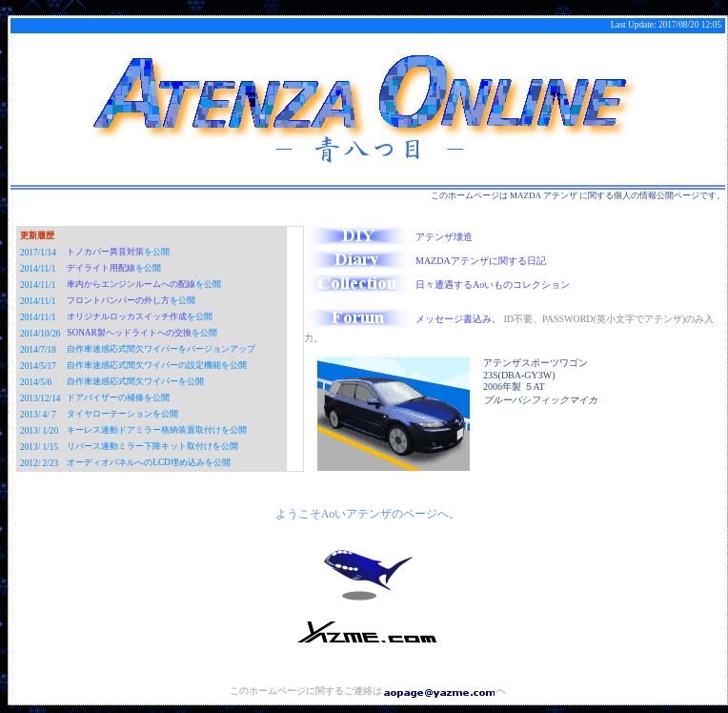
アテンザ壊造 (388, 237)
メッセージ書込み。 (403, 319)
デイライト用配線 (101, 268)
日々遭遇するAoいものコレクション (437, 285)
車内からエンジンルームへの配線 (131, 284)
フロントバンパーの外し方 (118, 300)
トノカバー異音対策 (105, 252)
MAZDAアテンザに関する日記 (425, 261)
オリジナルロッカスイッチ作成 (127, 316)
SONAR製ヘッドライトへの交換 (129, 333)
